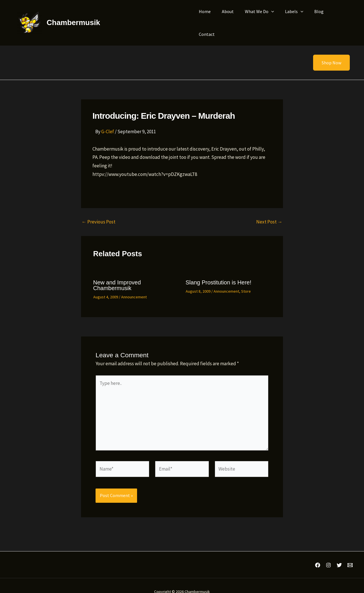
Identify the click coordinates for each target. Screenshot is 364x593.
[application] (269, 17)
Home (206, 17)
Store (246, 279)
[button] (328, 51)
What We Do (257, 17)
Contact (334, 17)
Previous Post (99, 210)
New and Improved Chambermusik (117, 273)
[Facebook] (318, 553)
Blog (313, 17)
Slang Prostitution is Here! (219, 270)
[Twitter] (339, 553)
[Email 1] (350, 553)
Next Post (269, 210)
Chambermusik (73, 17)
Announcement (134, 285)
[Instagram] (328, 553)
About (227, 17)
